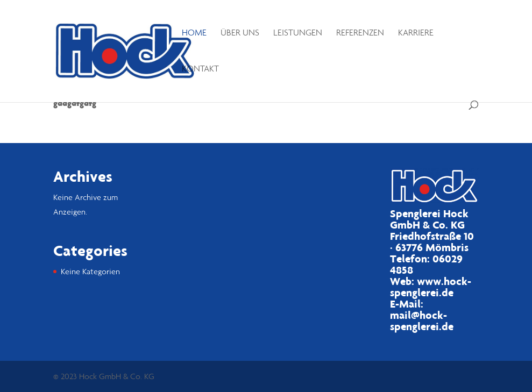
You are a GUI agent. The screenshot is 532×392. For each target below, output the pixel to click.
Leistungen (298, 33)
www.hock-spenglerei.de (431, 287)
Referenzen (360, 33)
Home (194, 33)
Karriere (416, 33)
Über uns (240, 33)
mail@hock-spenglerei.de (422, 321)
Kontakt (200, 69)
